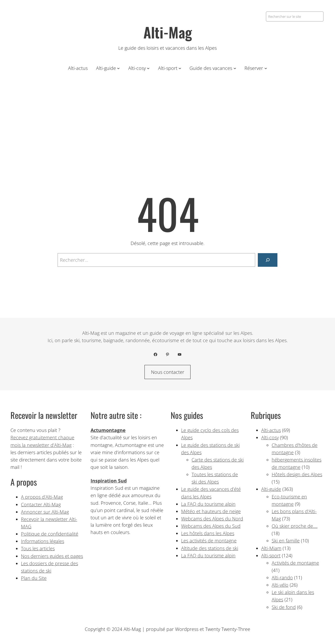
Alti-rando (282, 578)
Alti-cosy (270, 437)
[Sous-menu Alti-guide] (118, 68)
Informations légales (43, 541)
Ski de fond (284, 607)
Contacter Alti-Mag (41, 504)
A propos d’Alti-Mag (42, 497)
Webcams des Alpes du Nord (212, 519)
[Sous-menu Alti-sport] (180, 68)
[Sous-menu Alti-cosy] (148, 68)
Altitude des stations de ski (210, 548)
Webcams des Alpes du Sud (211, 526)
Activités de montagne (295, 563)
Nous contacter (168, 372)
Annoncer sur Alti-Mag (45, 512)
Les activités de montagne (209, 541)
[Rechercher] (268, 260)
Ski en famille (286, 541)
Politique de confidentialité (50, 534)
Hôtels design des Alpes (297, 474)
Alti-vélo (280, 585)
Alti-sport (271, 556)
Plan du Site (34, 578)
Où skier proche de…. (295, 526)
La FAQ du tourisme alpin (208, 504)
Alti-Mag (168, 32)
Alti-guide (271, 489)
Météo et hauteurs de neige (211, 511)
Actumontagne (108, 430)
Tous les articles (38, 548)
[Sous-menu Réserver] (266, 68)
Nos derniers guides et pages (52, 556)
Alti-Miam (271, 548)
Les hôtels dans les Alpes (208, 533)
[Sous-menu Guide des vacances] (235, 68)
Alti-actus (271, 430)
